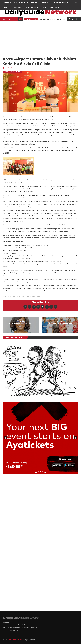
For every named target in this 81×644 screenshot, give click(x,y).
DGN (43, 8)
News (7, 3)
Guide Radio (31, 8)
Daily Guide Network (15, 640)
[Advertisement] (40, 39)
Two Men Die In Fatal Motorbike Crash (55, 19)
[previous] (5, 438)
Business (46, 3)
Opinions (53, 8)
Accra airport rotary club (16, 296)
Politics (35, 3)
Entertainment (59, 3)
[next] (76, 438)
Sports (7, 8)
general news (30, 296)
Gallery (17, 8)
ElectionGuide (20, 3)
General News (31, 19)
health (38, 296)
